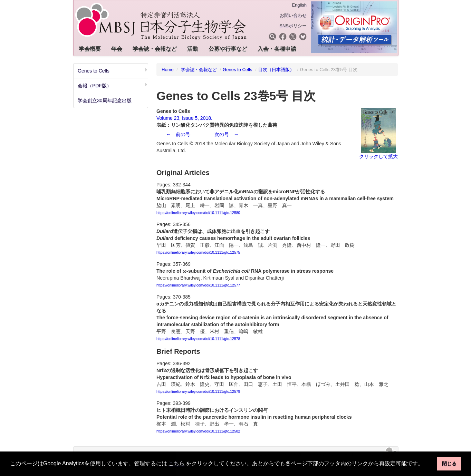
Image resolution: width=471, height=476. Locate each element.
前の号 (183, 134)
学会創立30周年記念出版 (105, 100)
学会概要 (90, 49)
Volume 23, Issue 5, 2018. (184, 118)
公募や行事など (228, 49)
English (299, 5)
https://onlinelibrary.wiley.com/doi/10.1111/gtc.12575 (198, 252)
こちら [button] (176, 463)
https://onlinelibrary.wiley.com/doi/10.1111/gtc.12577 (198, 285)
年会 (117, 49)
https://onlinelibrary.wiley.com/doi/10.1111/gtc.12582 (198, 431)
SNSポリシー (293, 26)
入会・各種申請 (277, 49)
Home (168, 70)
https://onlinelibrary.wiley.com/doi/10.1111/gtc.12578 (198, 339)
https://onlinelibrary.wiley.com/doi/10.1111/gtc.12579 (198, 391)
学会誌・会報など (155, 49)
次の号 (222, 134)
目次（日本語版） (276, 70)
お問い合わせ (293, 15)
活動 (193, 49)
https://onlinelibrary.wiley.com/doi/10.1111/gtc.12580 (198, 213)
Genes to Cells (94, 71)
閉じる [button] (449, 464)
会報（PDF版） (95, 86)
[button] (426, 464)
